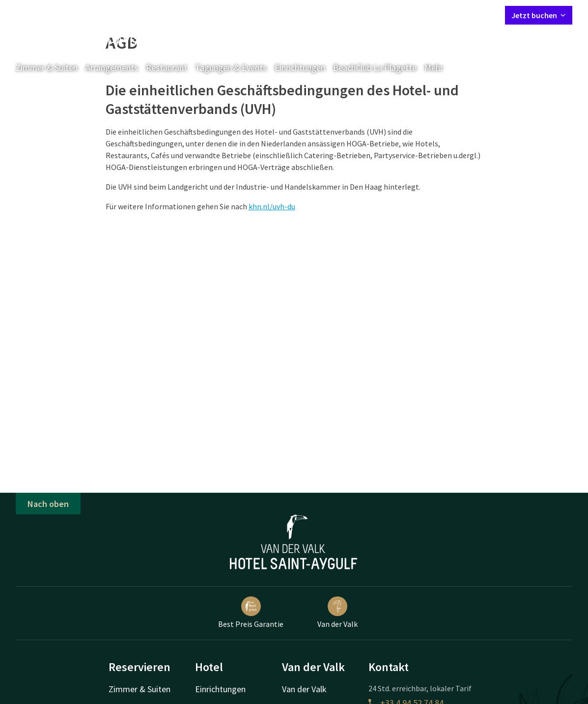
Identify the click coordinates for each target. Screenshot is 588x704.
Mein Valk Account (438, 15)
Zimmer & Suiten (47, 68)
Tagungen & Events (231, 68)
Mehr (441, 68)
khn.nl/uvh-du (272, 206)
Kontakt (385, 15)
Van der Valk (337, 613)
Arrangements (112, 68)
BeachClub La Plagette (375, 68)
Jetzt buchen (539, 15)
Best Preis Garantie (251, 613)
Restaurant (167, 68)
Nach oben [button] (48, 504)
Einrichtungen (300, 68)
